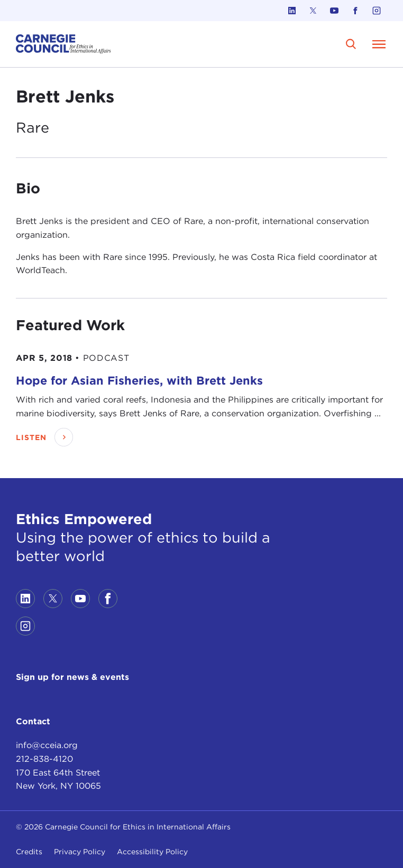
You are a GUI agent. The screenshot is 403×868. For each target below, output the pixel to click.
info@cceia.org (47, 745)
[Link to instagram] (377, 11)
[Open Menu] (379, 44)
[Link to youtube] (334, 11)
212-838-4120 (44, 759)
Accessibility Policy (152, 852)
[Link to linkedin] (292, 11)
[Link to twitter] (313, 11)
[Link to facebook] (355, 11)
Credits (29, 852)
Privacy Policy (80, 852)
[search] (351, 44)
